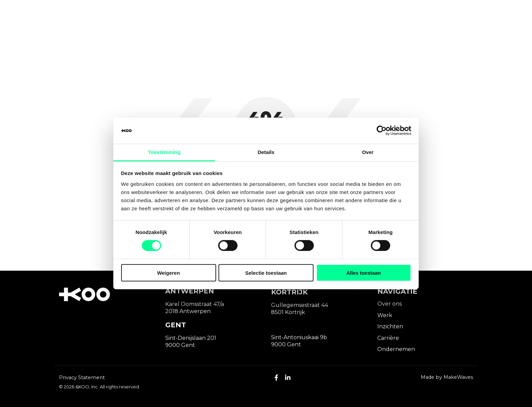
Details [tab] (266, 152)
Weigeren (168, 273)
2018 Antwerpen (188, 311)
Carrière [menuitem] (388, 338)
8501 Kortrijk (288, 312)
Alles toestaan (364, 273)
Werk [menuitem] (385, 315)
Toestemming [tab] (164, 152)
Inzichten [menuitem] (390, 326)
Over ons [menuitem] (389, 304)
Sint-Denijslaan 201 (191, 338)
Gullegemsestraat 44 (300, 305)
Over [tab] (368, 152)
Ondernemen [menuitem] (396, 349)
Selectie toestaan (266, 273)
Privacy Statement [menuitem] (82, 377)
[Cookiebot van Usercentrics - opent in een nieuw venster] (382, 131)
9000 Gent (180, 345)
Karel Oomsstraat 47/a (195, 304)
